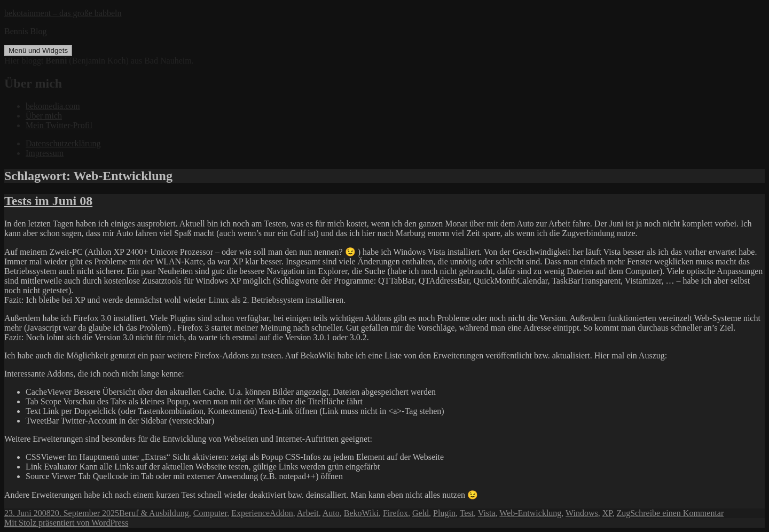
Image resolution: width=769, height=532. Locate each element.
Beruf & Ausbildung (154, 513)
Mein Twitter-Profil (59, 125)
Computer (210, 513)
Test (467, 513)
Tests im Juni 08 (48, 201)
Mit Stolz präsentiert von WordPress (66, 523)
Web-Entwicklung (530, 513)
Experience (250, 513)
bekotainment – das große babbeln (63, 13)
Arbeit (308, 513)
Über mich (44, 116)
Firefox (395, 513)
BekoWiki (361, 513)
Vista (487, 513)
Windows (582, 513)
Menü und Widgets (38, 50)
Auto (331, 513)
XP (607, 513)
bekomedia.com (53, 106)
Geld (421, 513)
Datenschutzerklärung (63, 143)
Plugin (444, 513)
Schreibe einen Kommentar (677, 513)
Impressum (45, 153)
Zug (623, 513)
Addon (281, 513)
